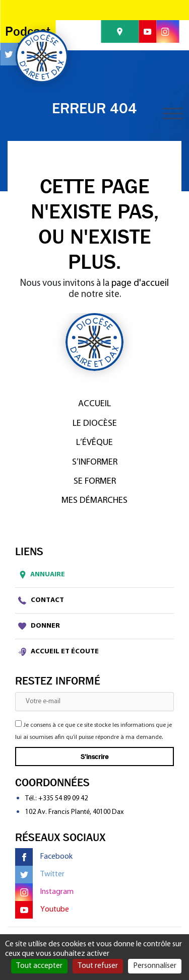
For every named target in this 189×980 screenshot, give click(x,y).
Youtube (42, 910)
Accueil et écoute (58, 652)
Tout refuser (98, 966)
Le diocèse (95, 424)
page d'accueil (140, 284)
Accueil (94, 404)
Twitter (40, 875)
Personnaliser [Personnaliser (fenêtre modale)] (155, 966)
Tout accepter (39, 966)
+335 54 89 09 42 (63, 799)
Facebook (44, 857)
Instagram (44, 892)
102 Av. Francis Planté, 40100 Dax (74, 812)
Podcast (28, 31)
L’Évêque (94, 443)
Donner (39, 626)
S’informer (95, 462)
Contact (41, 600)
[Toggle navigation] (172, 114)
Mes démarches (94, 501)
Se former (95, 481)
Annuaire (40, 575)
